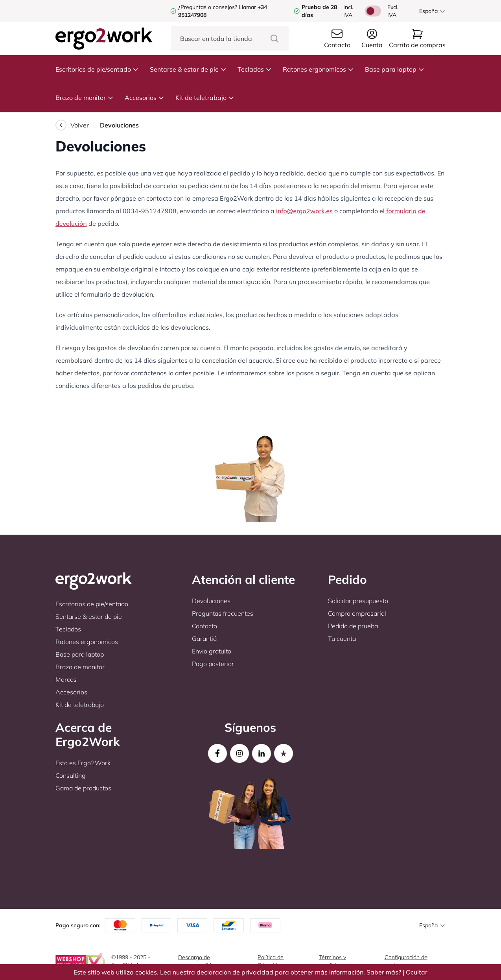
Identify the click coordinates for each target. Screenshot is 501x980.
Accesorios (145, 98)
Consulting (71, 775)
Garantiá (204, 639)
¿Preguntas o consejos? (208, 7)
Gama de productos (83, 788)
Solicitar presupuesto (358, 601)
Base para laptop (395, 69)
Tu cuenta (342, 639)
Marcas (66, 679)
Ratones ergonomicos (318, 69)
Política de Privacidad (271, 961)
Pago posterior (213, 664)
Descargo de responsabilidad (198, 961)
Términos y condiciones (334, 961)
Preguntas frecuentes (223, 613)
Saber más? (384, 972)
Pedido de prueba (353, 626)
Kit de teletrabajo (205, 98)
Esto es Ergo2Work (83, 763)
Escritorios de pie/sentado (97, 69)
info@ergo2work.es (304, 211)
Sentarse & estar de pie (188, 69)
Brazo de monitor (85, 98)
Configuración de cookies (406, 961)
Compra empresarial (357, 613)
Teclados (255, 69)
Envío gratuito (212, 651)
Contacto (204, 626)
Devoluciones (211, 601)
